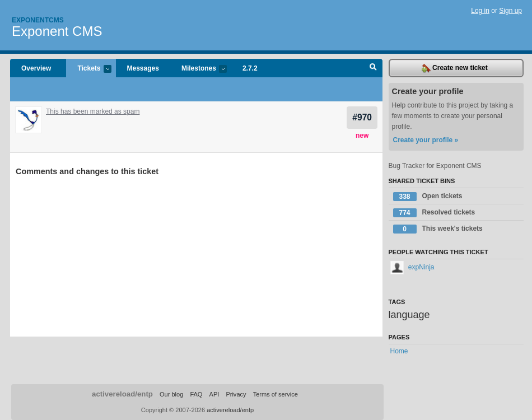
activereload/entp (122, 394)
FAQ (196, 394)
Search (373, 68)
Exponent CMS (57, 31)
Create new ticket (455, 68)
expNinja (412, 267)
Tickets (88, 69)
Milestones (199, 69)
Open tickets (428, 197)
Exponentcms (38, 20)
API (214, 394)
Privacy (236, 394)
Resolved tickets (434, 213)
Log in (480, 11)
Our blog (171, 394)
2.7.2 (250, 68)
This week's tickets (438, 229)
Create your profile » (426, 140)
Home (399, 351)
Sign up (510, 11)
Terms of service (276, 394)
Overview (36, 68)
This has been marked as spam (93, 111)
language (409, 315)
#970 (362, 117)
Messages (143, 68)
